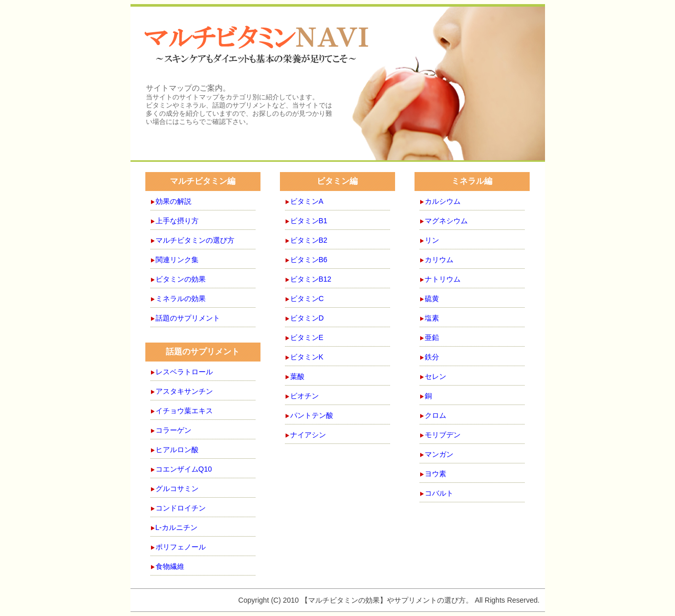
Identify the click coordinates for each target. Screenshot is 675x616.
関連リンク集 (177, 260)
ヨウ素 (436, 474)
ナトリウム (443, 279)
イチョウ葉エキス (184, 411)
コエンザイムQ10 (184, 469)
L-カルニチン (177, 527)
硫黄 (432, 299)
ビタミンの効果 (181, 279)
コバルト (439, 493)
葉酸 (297, 376)
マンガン (439, 454)
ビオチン (304, 396)
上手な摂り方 (177, 221)
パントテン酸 (312, 415)
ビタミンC (307, 299)
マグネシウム (446, 221)
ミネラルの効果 (181, 299)
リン (432, 240)
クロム (436, 415)
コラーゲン (173, 430)
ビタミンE (307, 337)
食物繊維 (170, 566)
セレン (436, 376)
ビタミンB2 (309, 240)
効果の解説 (173, 201)
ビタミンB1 (309, 221)
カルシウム (443, 201)
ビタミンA (307, 201)
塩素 (432, 318)
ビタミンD (307, 318)
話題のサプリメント (188, 318)
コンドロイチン (181, 508)
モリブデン (443, 435)
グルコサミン (177, 488)
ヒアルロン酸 (177, 450)
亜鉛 (432, 337)
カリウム (439, 260)
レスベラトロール (184, 372)
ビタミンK (307, 357)
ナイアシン (308, 435)
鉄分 (432, 357)
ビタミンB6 (309, 260)
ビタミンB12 (311, 279)
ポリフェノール (181, 547)
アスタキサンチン (184, 391)
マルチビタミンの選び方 (195, 240)
